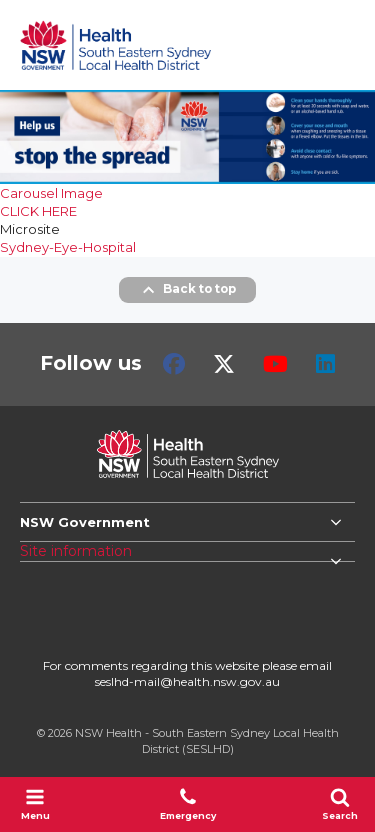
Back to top (187, 290)
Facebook (174, 364)
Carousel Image (51, 193)
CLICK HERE (38, 211)
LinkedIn (325, 364)
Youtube (275, 364)
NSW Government (85, 522)
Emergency (188, 804)
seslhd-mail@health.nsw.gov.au (187, 681)
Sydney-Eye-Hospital (68, 247)
